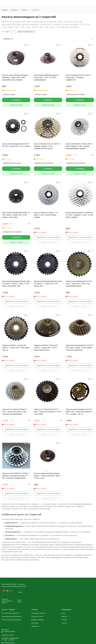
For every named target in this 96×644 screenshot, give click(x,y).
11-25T (46, 27)
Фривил (75, 24)
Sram (12, 21)
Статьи (64, 623)
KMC (24, 21)
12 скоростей (67, 24)
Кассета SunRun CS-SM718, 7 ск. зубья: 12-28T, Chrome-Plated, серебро (46, 215)
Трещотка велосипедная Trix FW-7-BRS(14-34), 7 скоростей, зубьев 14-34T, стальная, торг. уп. (79, 412)
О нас (63, 613)
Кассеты (24, 10)
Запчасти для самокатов (10, 613)
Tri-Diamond (51, 21)
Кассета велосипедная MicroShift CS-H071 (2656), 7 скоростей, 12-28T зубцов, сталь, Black (16, 215)
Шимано (18, 21)
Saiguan (35, 21)
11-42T (34, 27)
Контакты (35, 623)
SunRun (29, 21)
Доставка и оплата (38, 613)
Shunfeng (42, 21)
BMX (63, 27)
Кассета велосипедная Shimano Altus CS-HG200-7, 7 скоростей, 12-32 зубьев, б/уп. (48, 284)
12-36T (52, 27)
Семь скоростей (8, 24)
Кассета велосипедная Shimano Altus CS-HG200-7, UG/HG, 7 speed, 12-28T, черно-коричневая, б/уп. (16, 284)
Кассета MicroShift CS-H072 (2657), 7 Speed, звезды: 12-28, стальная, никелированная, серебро (79, 146)
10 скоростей (45, 24)
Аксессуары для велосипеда (12, 616)
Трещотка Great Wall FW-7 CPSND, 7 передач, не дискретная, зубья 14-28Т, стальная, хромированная (16, 476)
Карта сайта (19, 601)
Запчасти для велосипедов (11, 620)
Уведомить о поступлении (48, 237)
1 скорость (68, 21)
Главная (5, 10)
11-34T (22, 27)
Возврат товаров (38, 620)
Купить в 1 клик (16, 105)
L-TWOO (60, 21)
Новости (64, 616)
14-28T (10, 27)
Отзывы (64, 620)
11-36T (82, 24)
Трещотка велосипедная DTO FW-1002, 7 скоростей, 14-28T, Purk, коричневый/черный (79, 284)
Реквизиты (35, 626)
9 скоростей (34, 24)
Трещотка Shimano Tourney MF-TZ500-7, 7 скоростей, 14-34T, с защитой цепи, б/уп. (46, 348)
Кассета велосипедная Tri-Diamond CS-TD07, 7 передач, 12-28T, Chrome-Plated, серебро (80, 215)
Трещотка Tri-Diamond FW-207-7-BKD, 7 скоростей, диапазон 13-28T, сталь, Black (48, 412)
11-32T (4, 27)
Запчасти (14, 10)
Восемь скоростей (22, 24)
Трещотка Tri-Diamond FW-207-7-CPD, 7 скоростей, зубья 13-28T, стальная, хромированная (15, 412)
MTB (67, 27)
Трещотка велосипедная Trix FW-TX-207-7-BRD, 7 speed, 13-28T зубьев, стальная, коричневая (80, 348)
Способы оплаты (37, 616)
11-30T (40, 27)
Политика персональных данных (7, 601)
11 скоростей (56, 24)
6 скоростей (78, 21)
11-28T (88, 24)
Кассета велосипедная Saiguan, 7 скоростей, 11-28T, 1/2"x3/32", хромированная (47, 77)
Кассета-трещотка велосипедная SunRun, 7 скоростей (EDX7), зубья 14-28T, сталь (47, 476)
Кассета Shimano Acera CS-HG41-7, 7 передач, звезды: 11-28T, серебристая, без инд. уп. (48, 146)
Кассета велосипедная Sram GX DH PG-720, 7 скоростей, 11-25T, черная (16, 145)
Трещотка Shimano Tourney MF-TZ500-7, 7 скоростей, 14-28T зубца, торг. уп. (16, 348)
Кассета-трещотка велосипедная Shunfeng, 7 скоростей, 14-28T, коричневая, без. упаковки (15, 77)
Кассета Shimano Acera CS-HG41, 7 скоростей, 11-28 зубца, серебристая (79, 77)
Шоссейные (74, 27)
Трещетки (5, 21)
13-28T (16, 27)
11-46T (28, 27)
